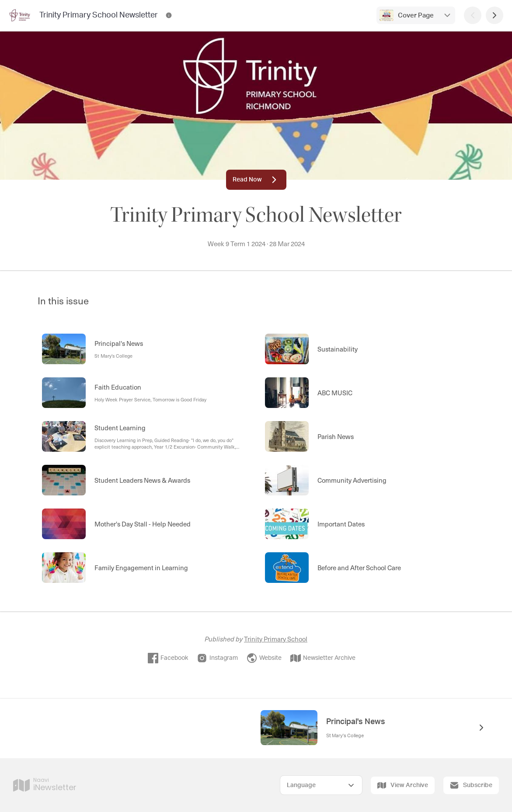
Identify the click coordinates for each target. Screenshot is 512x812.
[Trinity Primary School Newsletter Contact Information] (169, 15)
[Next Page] (495, 15)
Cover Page (416, 16)
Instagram (217, 658)
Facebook (168, 658)
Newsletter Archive (323, 658)
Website (264, 658)
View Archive (403, 785)
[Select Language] (321, 785)
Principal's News (356, 722)
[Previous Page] (473, 15)
